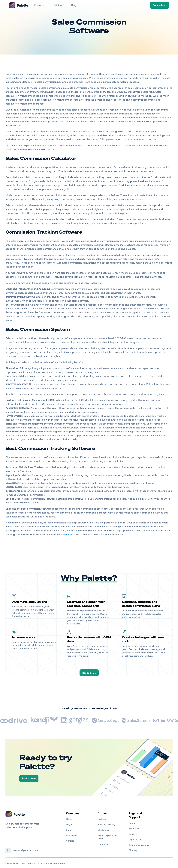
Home (69, 819)
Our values (72, 835)
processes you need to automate (35, 139)
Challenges (103, 830)
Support (133, 823)
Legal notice (135, 839)
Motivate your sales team (107, 837)
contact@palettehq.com (26, 850)
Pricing (58, 5)
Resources (134, 828)
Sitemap (133, 850)
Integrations (104, 844)
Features (39, 5)
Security (133, 834)
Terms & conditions (139, 845)
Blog (74, 5)
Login (69, 824)
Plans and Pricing (106, 824)
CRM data (92, 649)
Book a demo (160, 5)
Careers (70, 841)
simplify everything (49, 199)
